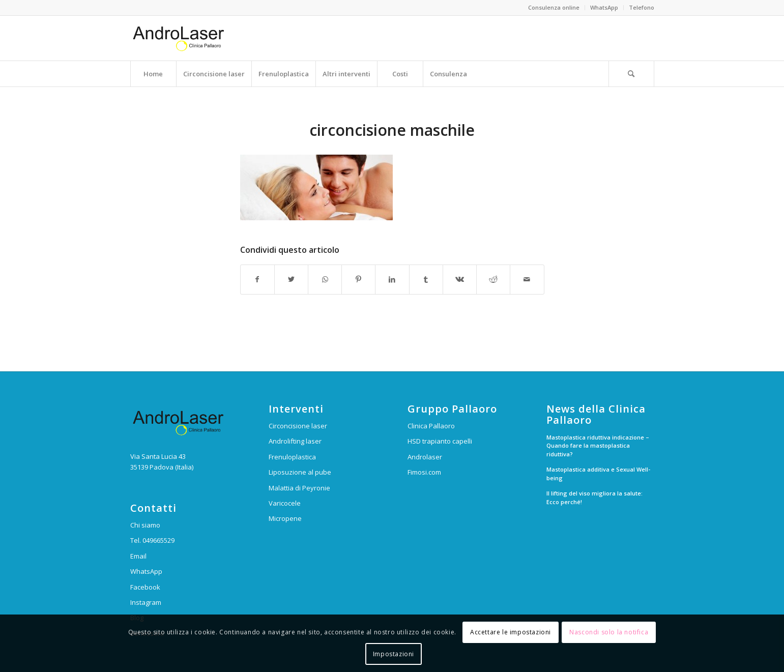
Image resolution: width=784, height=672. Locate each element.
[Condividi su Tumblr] (426, 279)
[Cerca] (631, 74)
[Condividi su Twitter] (291, 279)
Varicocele (285, 503)
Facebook (145, 587)
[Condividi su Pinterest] (358, 279)
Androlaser (425, 457)
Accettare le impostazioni (511, 632)
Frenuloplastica (292, 457)
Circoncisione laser (298, 426)
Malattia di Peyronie (299, 488)
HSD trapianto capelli (440, 441)
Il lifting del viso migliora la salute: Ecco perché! (594, 498)
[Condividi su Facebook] (257, 279)
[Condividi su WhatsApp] (325, 279)
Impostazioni (394, 654)
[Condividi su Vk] (460, 279)
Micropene (285, 518)
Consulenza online (554, 7)
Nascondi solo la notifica (609, 632)
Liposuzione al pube (300, 472)
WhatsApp (604, 7)
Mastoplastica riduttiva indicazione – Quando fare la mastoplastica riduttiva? (598, 446)
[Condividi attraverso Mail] (527, 279)
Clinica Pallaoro (431, 426)
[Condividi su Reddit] (493, 279)
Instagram (146, 602)
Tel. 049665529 (152, 540)
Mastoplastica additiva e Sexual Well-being (598, 474)
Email (138, 556)
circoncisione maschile (392, 130)
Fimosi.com (424, 472)
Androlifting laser (295, 441)
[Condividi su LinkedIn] (392, 279)
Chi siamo (145, 525)
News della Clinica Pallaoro (596, 415)
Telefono (642, 7)
